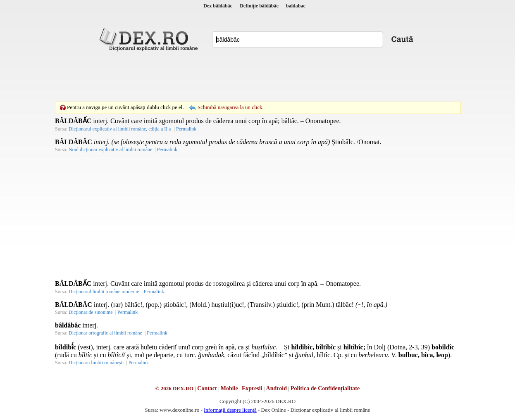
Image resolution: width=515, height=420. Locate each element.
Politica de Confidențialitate (325, 388)
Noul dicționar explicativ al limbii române (110, 149)
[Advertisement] (257, 76)
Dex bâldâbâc (218, 6)
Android (277, 388)
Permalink (186, 129)
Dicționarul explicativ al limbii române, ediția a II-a (120, 129)
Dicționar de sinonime (91, 312)
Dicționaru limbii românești (96, 363)
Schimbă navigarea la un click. (231, 107)
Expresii (252, 388)
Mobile (229, 388)
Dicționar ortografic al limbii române (105, 333)
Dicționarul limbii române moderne (104, 292)
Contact (207, 388)
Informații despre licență (230, 410)
